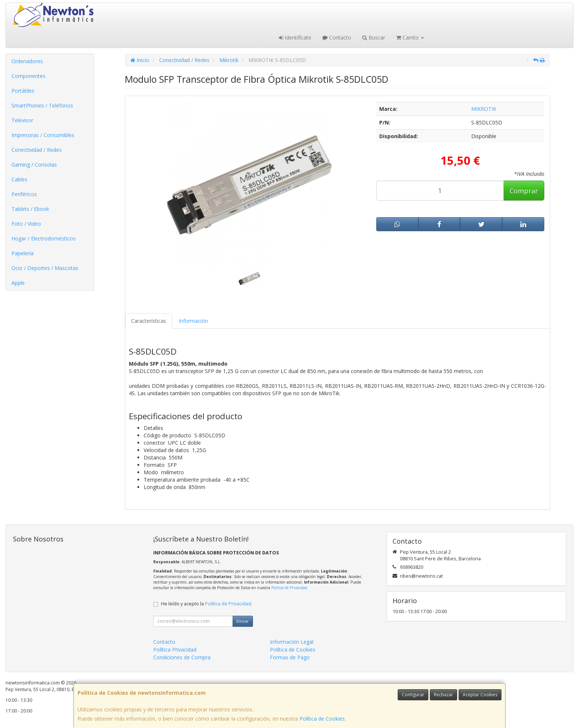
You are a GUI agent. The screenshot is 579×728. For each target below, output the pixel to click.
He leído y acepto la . (207, 604)
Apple (18, 283)
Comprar (524, 191)
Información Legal (292, 642)
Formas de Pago (290, 657)
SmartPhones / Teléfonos (42, 105)
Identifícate (295, 37)
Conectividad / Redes (37, 150)
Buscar (374, 37)
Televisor (22, 120)
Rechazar (443, 695)
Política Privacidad (175, 650)
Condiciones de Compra (182, 657)
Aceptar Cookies (480, 695)
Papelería (23, 253)
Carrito (410, 37)
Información (193, 321)
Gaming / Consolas (34, 165)
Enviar (243, 621)
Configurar (413, 695)
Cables (19, 179)
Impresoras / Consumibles (43, 135)
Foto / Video (26, 224)
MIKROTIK (484, 109)
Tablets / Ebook (30, 209)
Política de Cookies (322, 719)
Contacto (337, 37)
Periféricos (24, 194)
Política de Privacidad (289, 588)
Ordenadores (27, 61)
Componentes (28, 76)
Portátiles (23, 91)
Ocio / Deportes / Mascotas (45, 268)
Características (149, 321)
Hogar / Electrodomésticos (44, 238)
